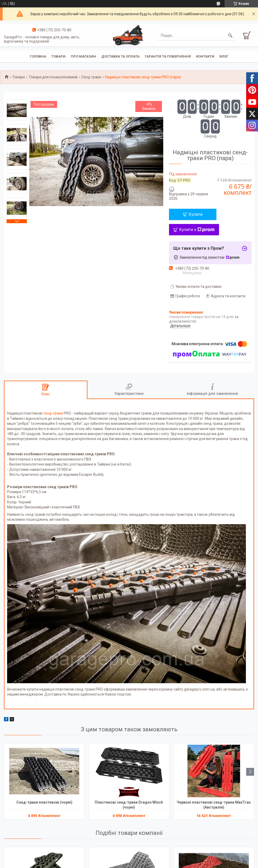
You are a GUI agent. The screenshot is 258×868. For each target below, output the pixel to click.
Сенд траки (91, 77)
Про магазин (83, 56)
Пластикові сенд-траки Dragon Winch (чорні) (129, 805)
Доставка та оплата (120, 56)
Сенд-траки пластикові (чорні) (44, 802)
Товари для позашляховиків (53, 77)
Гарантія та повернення (168, 56)
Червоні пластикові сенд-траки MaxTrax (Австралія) (214, 805)
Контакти (205, 56)
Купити (195, 214)
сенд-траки (53, 413)
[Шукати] (230, 35)
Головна (38, 56)
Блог (224, 56)
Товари (58, 56)
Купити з (197, 230)
